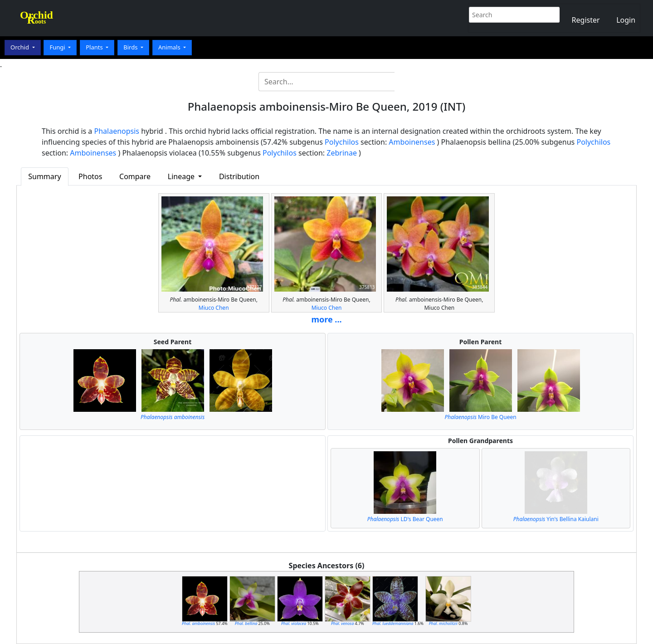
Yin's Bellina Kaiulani (556, 519)
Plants (95, 47)
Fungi (58, 47)
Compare (135, 176)
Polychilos (342, 142)
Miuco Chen (214, 308)
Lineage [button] (182, 176)
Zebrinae (342, 153)
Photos (90, 176)
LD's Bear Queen (405, 519)
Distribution (239, 176)
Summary (44, 176)
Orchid (20, 47)
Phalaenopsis (117, 131)
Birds (131, 47)
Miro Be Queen (480, 417)
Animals (170, 47)
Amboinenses (412, 142)
